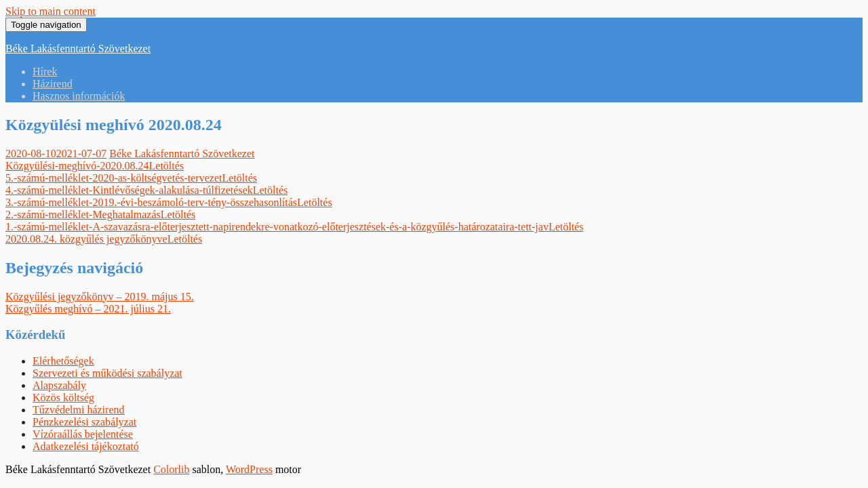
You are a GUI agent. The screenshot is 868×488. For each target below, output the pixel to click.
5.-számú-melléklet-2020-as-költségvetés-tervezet (114, 178)
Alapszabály (59, 385)
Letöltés (167, 166)
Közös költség (63, 398)
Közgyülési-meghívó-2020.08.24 (77, 166)
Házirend (53, 84)
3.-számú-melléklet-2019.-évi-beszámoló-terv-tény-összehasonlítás (151, 202)
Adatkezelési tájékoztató (86, 446)
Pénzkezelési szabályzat (84, 422)
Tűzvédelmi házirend (79, 410)
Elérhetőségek (63, 361)
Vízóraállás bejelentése (83, 434)
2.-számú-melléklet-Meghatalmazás (83, 215)
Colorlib (171, 469)
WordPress (249, 469)
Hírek (45, 72)
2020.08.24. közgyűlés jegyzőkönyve (86, 239)
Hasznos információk (79, 96)
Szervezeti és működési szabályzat (107, 373)
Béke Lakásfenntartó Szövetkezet (78, 48)
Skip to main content (51, 11)
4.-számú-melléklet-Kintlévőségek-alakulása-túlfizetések (129, 190)
